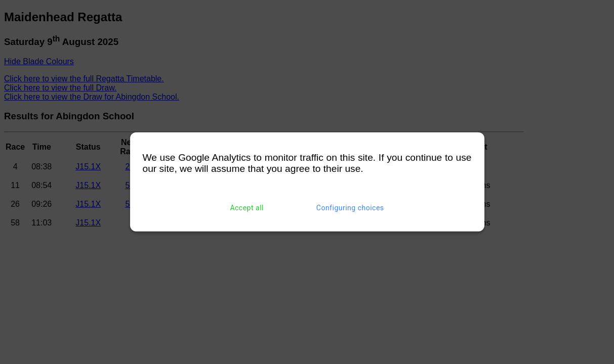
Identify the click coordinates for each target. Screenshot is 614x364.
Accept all (247, 208)
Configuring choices (350, 208)
